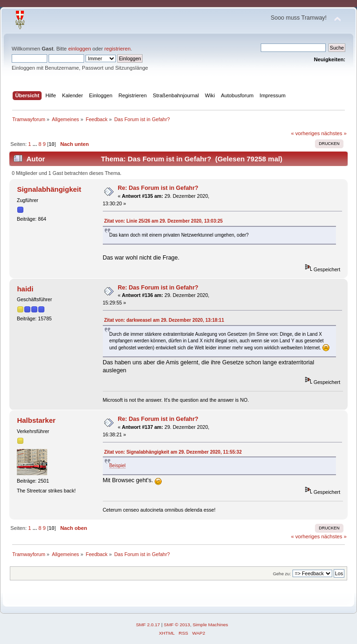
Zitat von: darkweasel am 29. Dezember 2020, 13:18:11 (164, 320)
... (36, 144)
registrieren (117, 49)
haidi (25, 289)
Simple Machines (210, 625)
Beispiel (118, 466)
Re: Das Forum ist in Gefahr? (158, 188)
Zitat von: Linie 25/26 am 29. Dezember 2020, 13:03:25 (164, 221)
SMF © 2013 (177, 625)
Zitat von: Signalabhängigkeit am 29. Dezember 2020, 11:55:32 (173, 452)
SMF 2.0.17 (148, 625)
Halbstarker (36, 420)
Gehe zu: (282, 574)
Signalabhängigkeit (49, 189)
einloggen (80, 49)
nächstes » (334, 133)
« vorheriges (306, 133)
